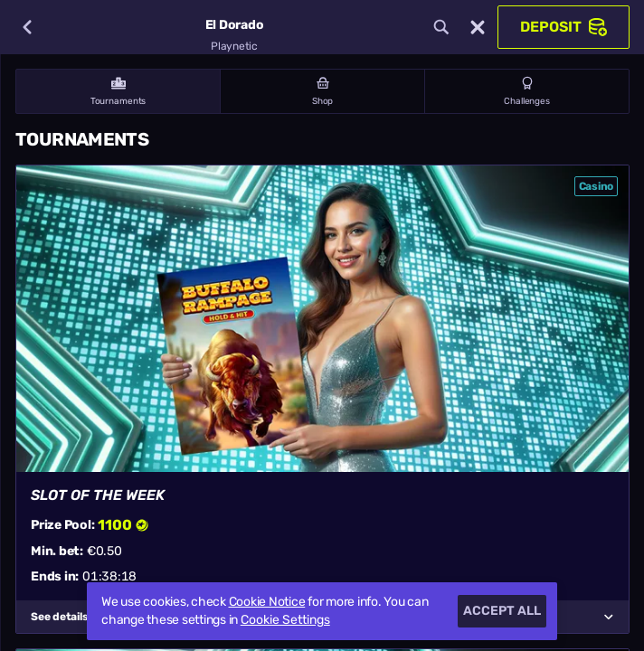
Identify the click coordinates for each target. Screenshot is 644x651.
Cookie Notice (267, 602)
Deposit (563, 27)
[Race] (478, 27)
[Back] (27, 27)
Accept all (502, 611)
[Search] (441, 27)
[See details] (609, 617)
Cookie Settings (285, 620)
